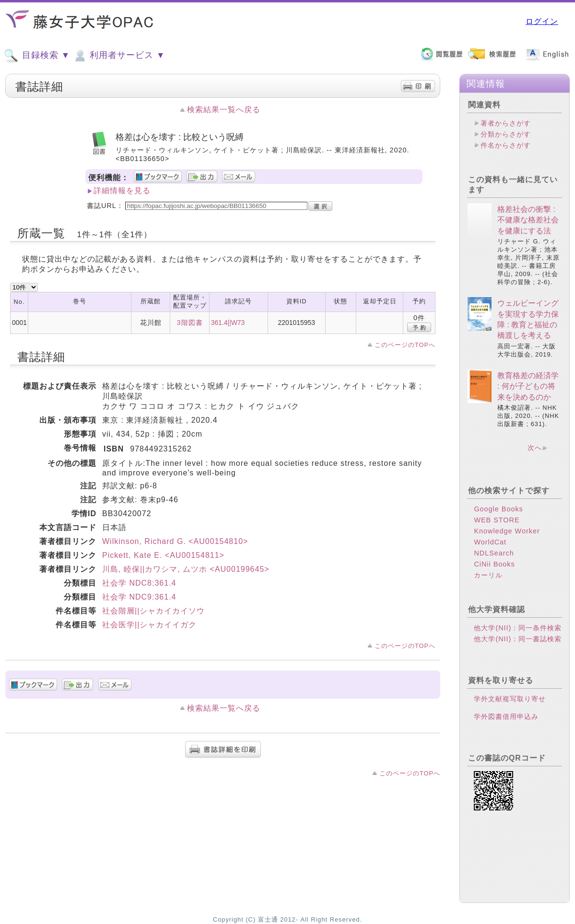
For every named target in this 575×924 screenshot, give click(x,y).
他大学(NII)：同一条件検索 (518, 628)
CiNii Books (494, 564)
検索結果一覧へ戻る (224, 110)
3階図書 (190, 323)
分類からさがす (506, 134)
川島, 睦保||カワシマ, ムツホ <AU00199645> (186, 569)
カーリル (488, 575)
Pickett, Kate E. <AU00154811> (163, 555)
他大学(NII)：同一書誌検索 (518, 639)
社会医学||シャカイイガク (149, 625)
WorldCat (490, 542)
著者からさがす (506, 123)
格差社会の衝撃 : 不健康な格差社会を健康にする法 (528, 220)
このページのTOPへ (405, 345)
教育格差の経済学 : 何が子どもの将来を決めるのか (528, 386)
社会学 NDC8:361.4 (139, 583)
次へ (535, 448)
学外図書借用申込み (506, 716)
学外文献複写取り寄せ (510, 699)
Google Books (498, 509)
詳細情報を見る (122, 191)
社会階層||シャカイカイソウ (153, 611)
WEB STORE (497, 520)
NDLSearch (494, 553)
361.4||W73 (228, 323)
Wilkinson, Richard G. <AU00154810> (175, 541)
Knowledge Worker (507, 531)
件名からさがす (506, 145)
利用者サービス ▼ (119, 56)
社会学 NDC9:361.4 (139, 597)
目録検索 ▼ (37, 56)
